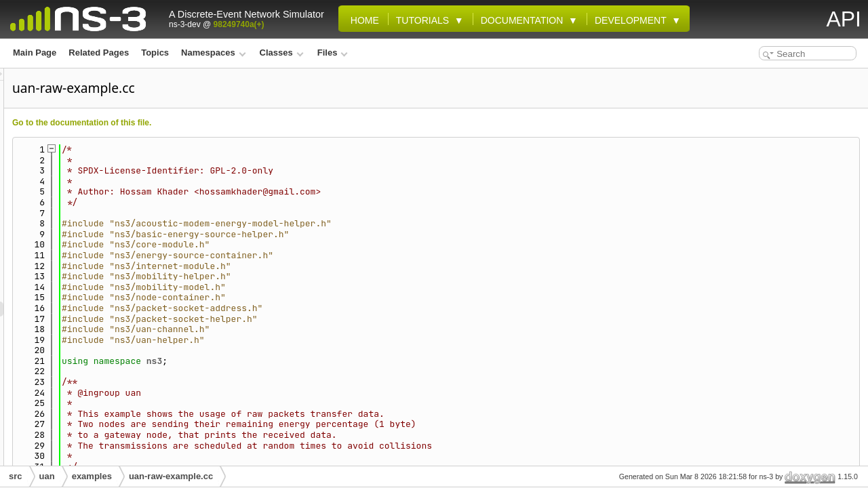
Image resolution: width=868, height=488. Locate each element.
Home (362, 20)
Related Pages (99, 53)
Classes (282, 53)
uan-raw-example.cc (171, 476)
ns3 (324, 361)
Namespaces (213, 53)
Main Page (35, 53)
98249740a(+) (239, 24)
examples (92, 476)
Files (333, 53)
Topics (155, 53)
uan (47, 476)
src (16, 476)
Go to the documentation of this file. (251, 123)
